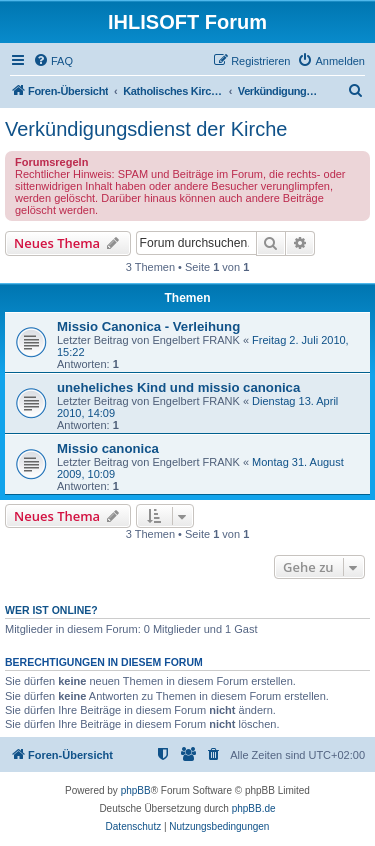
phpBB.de (254, 808)
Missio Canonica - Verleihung (148, 326)
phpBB (136, 790)
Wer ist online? (51, 610)
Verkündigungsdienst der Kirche (146, 129)
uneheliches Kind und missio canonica (178, 387)
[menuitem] (53, 61)
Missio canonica (108, 448)
